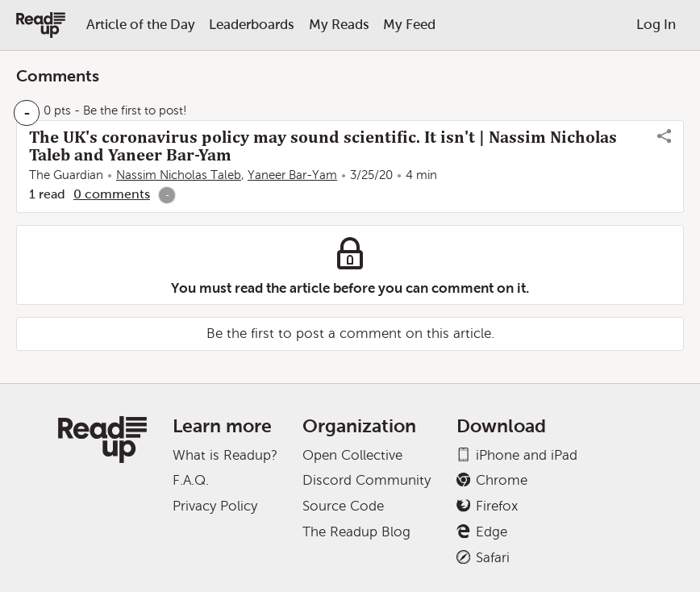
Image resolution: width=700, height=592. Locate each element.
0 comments (112, 194)
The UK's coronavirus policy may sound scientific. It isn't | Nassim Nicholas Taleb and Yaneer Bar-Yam (323, 146)
